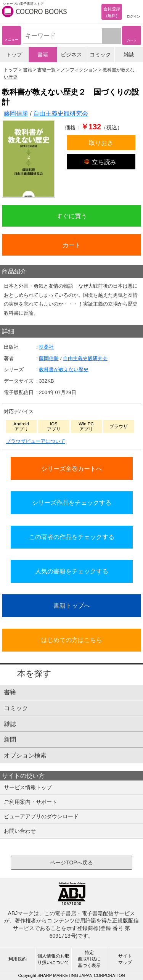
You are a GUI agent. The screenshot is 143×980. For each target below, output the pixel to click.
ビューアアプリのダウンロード (41, 816)
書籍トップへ (72, 605)
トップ (14, 55)
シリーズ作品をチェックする (72, 502)
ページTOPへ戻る (71, 863)
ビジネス (71, 55)
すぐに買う (72, 216)
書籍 (43, 55)
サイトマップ (125, 959)
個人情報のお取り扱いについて (53, 959)
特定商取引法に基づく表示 (89, 959)
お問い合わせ (20, 831)
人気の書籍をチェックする (72, 571)
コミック (100, 55)
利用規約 (18, 959)
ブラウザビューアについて (35, 441)
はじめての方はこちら (72, 640)
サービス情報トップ (28, 787)
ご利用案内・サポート (31, 802)
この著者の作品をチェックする (72, 537)
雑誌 (129, 55)
